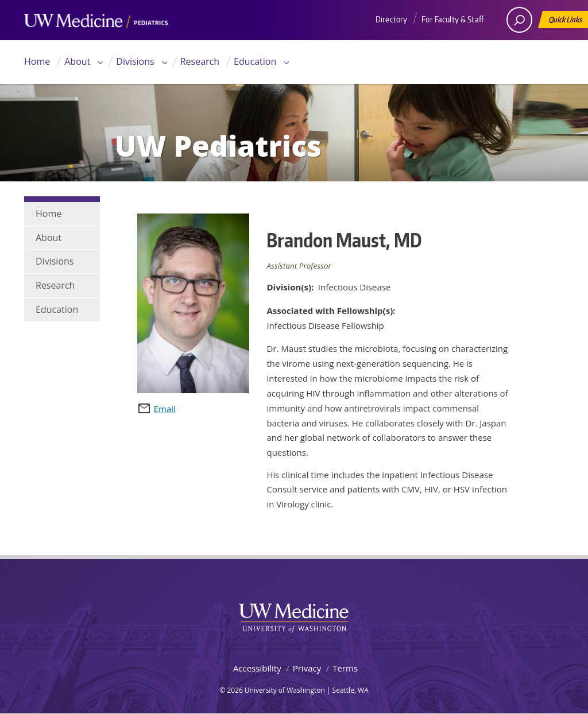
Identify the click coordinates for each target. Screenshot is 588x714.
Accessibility (257, 668)
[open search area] (519, 20)
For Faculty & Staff (452, 19)
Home (37, 61)
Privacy (307, 668)
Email (165, 409)
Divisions (135, 61)
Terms (345, 668)
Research (200, 61)
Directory (391, 19)
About (77, 61)
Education (255, 61)
